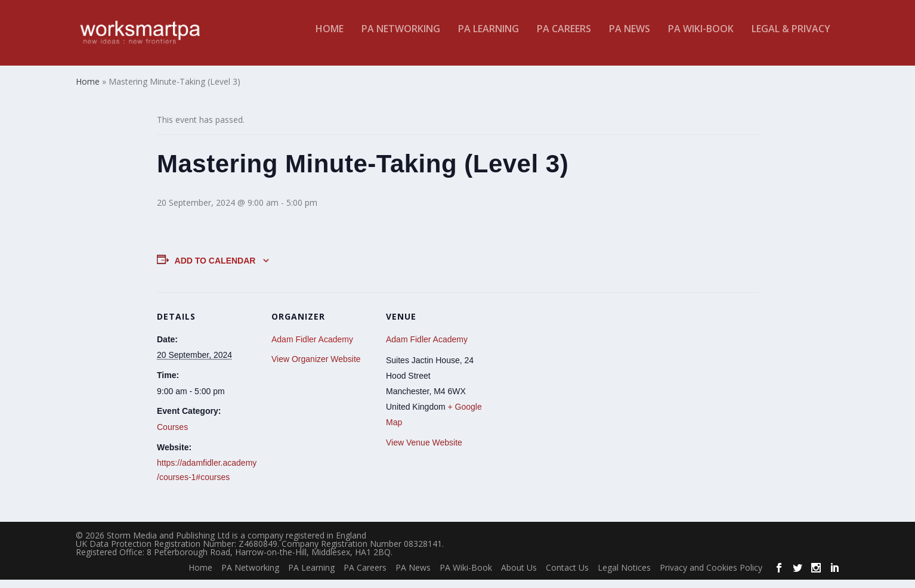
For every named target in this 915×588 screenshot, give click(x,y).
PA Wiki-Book (701, 38)
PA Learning (489, 38)
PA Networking (401, 38)
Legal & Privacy (791, 38)
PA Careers (564, 38)
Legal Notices (624, 576)
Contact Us (567, 576)
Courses (172, 435)
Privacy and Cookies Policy (711, 576)
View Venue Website (424, 451)
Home (330, 38)
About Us (519, 576)
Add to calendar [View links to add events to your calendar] (215, 268)
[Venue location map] (563, 382)
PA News (630, 38)
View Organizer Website (316, 367)
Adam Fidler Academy (312, 348)
